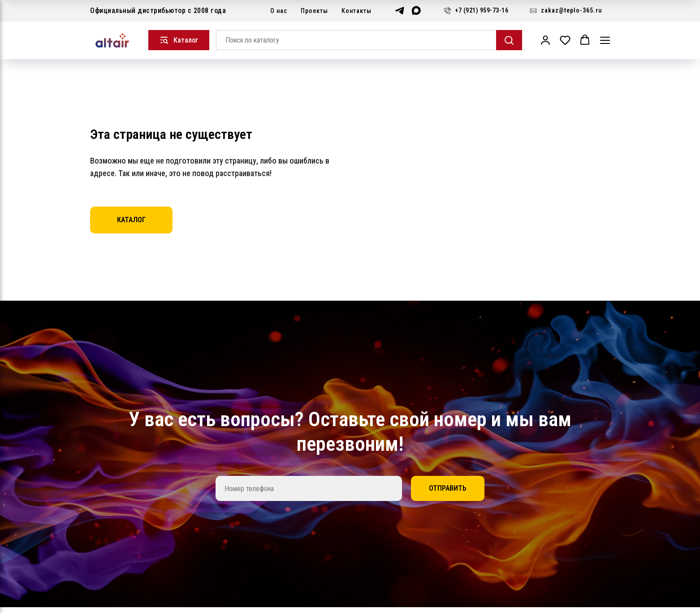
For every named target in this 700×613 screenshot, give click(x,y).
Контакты (356, 11)
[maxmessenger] (416, 11)
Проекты (314, 11)
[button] (545, 40)
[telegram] (400, 11)
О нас (279, 11)
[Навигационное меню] (605, 40)
